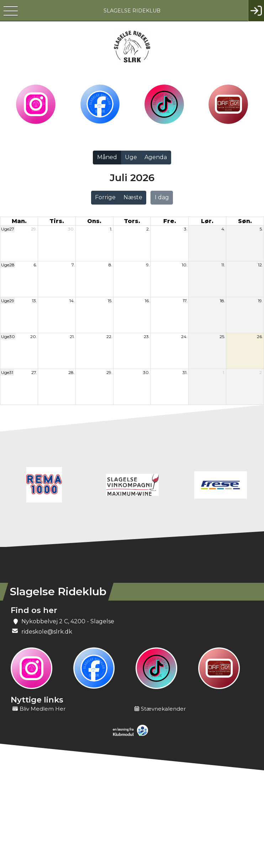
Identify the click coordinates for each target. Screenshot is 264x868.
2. (148, 229)
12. (260, 265)
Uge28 (8, 265)
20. (34, 337)
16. (147, 301)
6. (35, 265)
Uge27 (8, 229)
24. (184, 337)
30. (71, 229)
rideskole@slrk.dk (47, 632)
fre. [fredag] (170, 221)
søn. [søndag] (245, 221)
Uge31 (7, 372)
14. (72, 301)
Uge (131, 157)
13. (35, 301)
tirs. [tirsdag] (57, 221)
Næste (133, 197)
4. (223, 229)
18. (223, 301)
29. (34, 229)
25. (222, 337)
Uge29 (8, 301)
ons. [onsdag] (94, 221)
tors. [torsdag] (132, 221)
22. (109, 337)
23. (147, 337)
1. (111, 229)
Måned (107, 157)
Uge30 (8, 337)
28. (72, 372)
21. (72, 337)
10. (185, 265)
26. (260, 337)
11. (223, 265)
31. (185, 372)
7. (73, 265)
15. (110, 301)
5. (261, 229)
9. (148, 265)
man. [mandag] (19, 221)
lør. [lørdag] (207, 221)
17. (185, 301)
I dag (162, 197)
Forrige (105, 197)
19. (260, 301)
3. (186, 229)
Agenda (156, 157)
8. (110, 265)
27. (34, 372)
